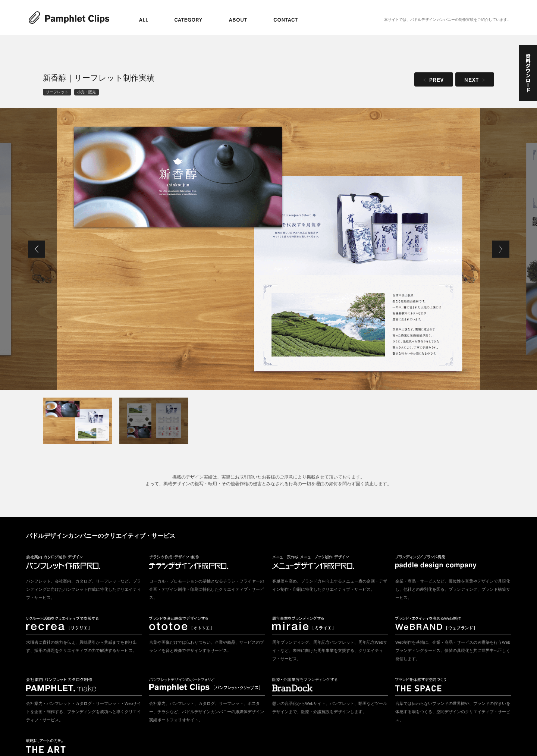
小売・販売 (87, 92)
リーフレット (57, 92)
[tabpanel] (268, 249)
